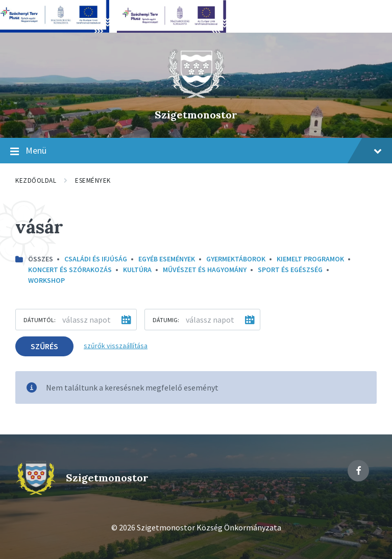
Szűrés (44, 346)
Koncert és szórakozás (70, 270)
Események (93, 180)
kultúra (137, 270)
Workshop (46, 280)
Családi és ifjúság (96, 259)
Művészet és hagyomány (205, 270)
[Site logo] (196, 97)
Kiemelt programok (310, 259)
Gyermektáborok (236, 259)
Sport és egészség (290, 270)
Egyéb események (167, 259)
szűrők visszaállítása (116, 346)
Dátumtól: (40, 320)
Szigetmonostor (196, 115)
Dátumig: (166, 320)
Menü (196, 151)
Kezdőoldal (36, 180)
